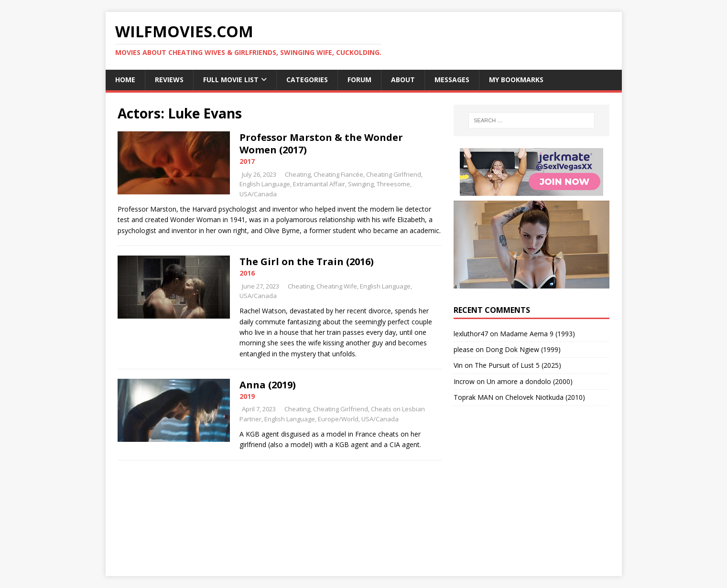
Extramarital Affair (319, 184)
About (403, 80)
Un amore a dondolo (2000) (530, 381)
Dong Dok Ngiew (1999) (523, 349)
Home (125, 80)
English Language (265, 184)
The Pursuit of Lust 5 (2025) (518, 365)
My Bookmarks (516, 80)
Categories (307, 80)
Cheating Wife (337, 286)
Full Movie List (231, 80)
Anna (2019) (268, 385)
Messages (452, 80)
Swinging (361, 184)
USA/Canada (258, 194)
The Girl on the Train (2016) (307, 262)
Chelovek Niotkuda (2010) (545, 397)
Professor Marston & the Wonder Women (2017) (321, 144)
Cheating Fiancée (338, 174)
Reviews (169, 80)
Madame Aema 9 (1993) (537, 334)
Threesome (393, 184)
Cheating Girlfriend (394, 174)
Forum (359, 80)
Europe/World (338, 419)
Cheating (298, 174)
